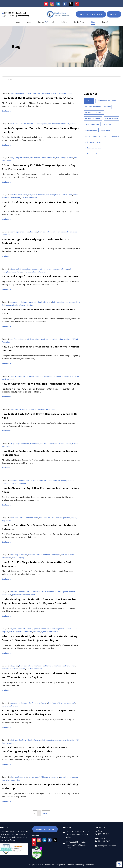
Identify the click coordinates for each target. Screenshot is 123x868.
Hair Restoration (27, 124)
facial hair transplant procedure (39, 376)
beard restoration (18, 376)
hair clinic (32, 302)
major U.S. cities (68, 740)
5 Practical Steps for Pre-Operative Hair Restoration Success (40, 276)
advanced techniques (19, 302)
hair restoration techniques (58, 481)
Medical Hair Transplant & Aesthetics (59, 865)
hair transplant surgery (52, 740)
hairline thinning (65, 93)
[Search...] (61, 80)
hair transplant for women (64, 666)
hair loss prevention (19, 93)
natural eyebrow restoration (21, 632)
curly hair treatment (111, 136)
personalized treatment (16, 305)
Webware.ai (89, 865)
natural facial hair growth (63, 376)
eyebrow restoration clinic (22, 629)
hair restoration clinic (49, 444)
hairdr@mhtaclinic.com (107, 846)
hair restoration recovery (42, 269)
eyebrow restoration (49, 632)
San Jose (30, 305)
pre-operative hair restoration (34, 272)
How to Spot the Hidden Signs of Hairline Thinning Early (37, 98)
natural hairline (65, 444)
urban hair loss (64, 339)
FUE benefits (35, 158)
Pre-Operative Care (47, 518)
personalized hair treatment (24, 595)
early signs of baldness (20, 232)
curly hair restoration (37, 195)
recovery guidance (63, 518)
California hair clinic (19, 195)
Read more (6, 111)
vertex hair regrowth (27, 409)
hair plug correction (19, 555)
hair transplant (34, 93)
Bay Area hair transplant (21, 269)
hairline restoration (50, 93)
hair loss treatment (19, 777)
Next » (46, 813)
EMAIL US (114, 14)
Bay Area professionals (20, 158)
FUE (13, 124)
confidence (35, 444)
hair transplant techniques (59, 124)
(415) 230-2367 (10, 16)
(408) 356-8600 (10, 13)
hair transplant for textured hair (59, 195)
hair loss (34, 232)
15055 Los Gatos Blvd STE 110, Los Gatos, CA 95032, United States (78, 834)
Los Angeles (70, 302)
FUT (17, 124)
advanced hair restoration (21, 481)
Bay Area (36, 592)
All (89, 101)
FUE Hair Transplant (29, 198)
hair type (74, 124)
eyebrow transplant (41, 629)
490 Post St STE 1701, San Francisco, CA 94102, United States (77, 845)
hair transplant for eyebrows (62, 629)
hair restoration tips (61, 269)
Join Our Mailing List (45, 829)
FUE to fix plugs (18, 558)
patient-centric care (10, 706)
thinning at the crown (50, 777)
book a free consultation (91, 14)
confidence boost (18, 339)
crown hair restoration (46, 409)
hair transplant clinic (65, 158)
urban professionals (61, 232)
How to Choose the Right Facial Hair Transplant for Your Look (41, 384)
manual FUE (6, 669)
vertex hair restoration (69, 777)
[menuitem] (17, 23)
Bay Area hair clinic (19, 484)
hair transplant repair (52, 555)
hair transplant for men (43, 666)
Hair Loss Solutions (19, 740)
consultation (42, 703)
